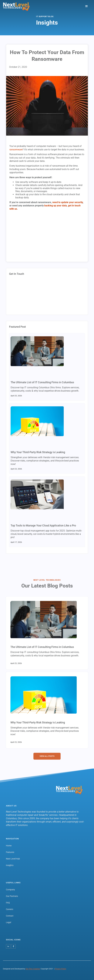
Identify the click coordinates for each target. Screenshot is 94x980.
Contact (10, 916)
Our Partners (12, 896)
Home (9, 846)
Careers (10, 909)
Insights (10, 865)
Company (10, 890)
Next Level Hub (13, 859)
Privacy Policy (61, 969)
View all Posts (47, 756)
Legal (9, 922)
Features (10, 852)
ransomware (16, 150)
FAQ (8, 903)
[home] (16, 7)
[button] (87, 6)
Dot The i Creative (33, 969)
